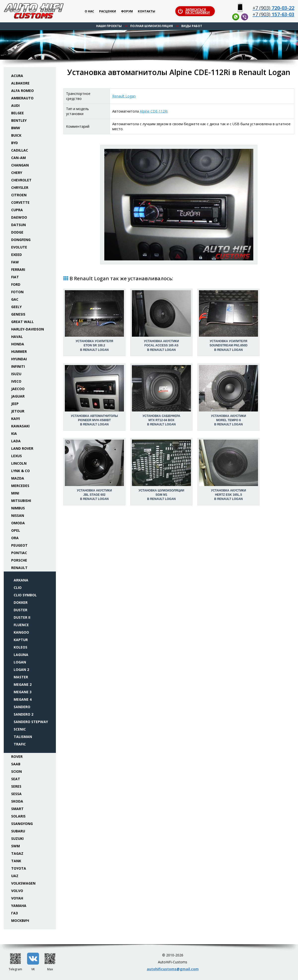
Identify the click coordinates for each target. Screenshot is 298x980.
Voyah (17, 898)
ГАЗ (15, 913)
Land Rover (22, 448)
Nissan (18, 515)
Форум (127, 12)
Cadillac (20, 150)
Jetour (18, 411)
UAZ (15, 876)
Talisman (23, 737)
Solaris (18, 816)
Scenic (20, 729)
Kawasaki (20, 426)
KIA (14, 433)
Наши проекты (109, 26)
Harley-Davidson (28, 329)
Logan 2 (21, 670)
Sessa (16, 794)
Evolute (19, 247)
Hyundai (19, 359)
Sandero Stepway (31, 722)
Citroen (19, 195)
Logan (20, 662)
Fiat (15, 277)
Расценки (108, 12)
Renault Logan (124, 96)
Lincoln (19, 463)
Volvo (17, 891)
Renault (19, 568)
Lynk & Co (20, 471)
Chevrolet (21, 180)
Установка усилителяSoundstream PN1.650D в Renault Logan (229, 345)
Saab (16, 764)
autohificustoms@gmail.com (173, 969)
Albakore (20, 83)
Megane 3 (23, 692)
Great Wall (22, 322)
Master (21, 677)
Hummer (19, 351)
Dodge (17, 232)
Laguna (21, 655)
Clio (18, 588)
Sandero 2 (23, 714)
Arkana (21, 580)
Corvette (20, 202)
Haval (17, 337)
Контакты (147, 12)
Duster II (22, 617)
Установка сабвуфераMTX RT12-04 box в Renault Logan (161, 420)
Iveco (16, 381)
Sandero (22, 707)
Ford (16, 284)
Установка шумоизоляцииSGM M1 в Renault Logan (161, 495)
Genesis (18, 314)
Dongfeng (21, 240)
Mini (15, 493)
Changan (20, 165)
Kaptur (21, 640)
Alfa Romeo (22, 91)
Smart (17, 809)
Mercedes (20, 486)
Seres (16, 786)
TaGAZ (17, 853)
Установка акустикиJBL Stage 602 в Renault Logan (94, 495)
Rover (17, 756)
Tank (16, 861)
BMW (16, 128)
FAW (15, 262)
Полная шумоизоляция (151, 26)
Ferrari (18, 269)
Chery (17, 173)
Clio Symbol (25, 595)
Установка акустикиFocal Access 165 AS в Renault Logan (161, 345)
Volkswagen (23, 883)
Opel (16, 530)
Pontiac (19, 553)
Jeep (15, 404)
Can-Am (19, 158)
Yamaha (19, 906)
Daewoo (19, 217)
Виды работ (192, 26)
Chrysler (20, 187)
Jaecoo (18, 389)
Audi (15, 105)
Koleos (20, 647)
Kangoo (21, 632)
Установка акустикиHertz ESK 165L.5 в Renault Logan (228, 495)
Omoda (18, 523)
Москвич (20, 920)
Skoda (17, 801)
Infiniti (18, 366)
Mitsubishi (21, 501)
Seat (16, 779)
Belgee (18, 113)
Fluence (21, 625)
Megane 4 (23, 699)
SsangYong (22, 824)
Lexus (17, 456)
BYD (15, 143)
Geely (16, 307)
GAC (15, 299)
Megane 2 (23, 684)
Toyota (19, 868)
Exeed (17, 255)
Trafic (20, 744)
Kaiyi (16, 419)
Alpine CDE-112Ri (154, 111)
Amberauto (22, 98)
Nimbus (18, 508)
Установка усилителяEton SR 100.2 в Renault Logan (94, 345)
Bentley (19, 120)
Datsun (19, 225)
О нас (89, 12)
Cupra (17, 210)
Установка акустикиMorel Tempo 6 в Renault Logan (228, 420)
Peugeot (19, 545)
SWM (16, 846)
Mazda (18, 478)
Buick (16, 135)
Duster (20, 610)
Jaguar (18, 396)
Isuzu (16, 374)
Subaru (18, 831)
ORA (15, 538)
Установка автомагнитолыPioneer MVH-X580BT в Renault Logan (94, 420)
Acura (17, 76)
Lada (16, 441)
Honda (18, 344)
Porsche (19, 560)
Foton (17, 292)
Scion (17, 771)
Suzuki (17, 838)
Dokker (21, 602)
